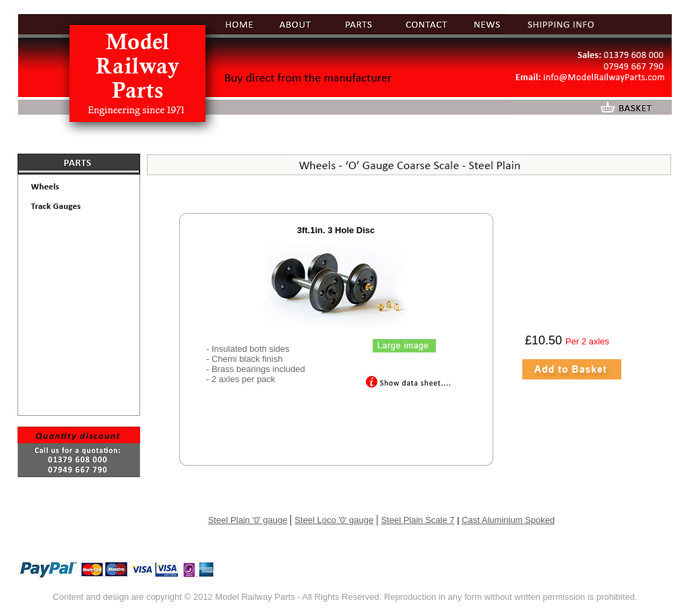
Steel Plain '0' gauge (248, 520)
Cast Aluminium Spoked (508, 520)
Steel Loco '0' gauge (334, 520)
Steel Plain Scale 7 (417, 520)
